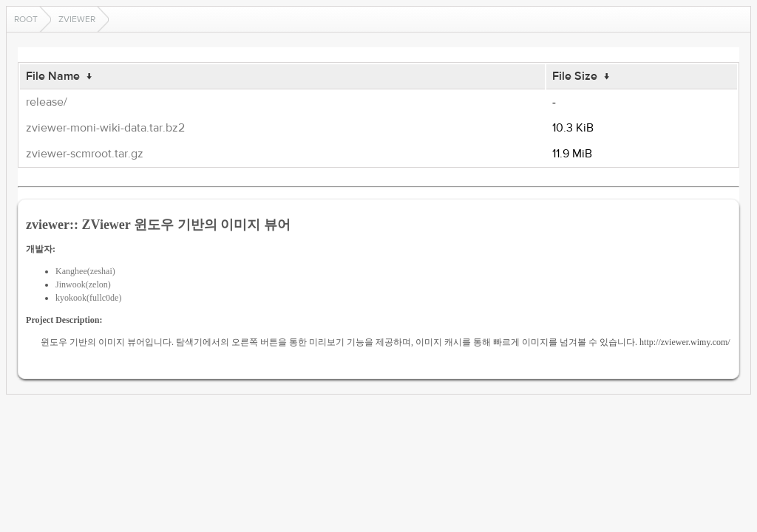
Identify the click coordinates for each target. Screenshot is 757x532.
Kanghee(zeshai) (85, 271)
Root (26, 19)
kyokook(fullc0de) (88, 298)
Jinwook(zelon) (83, 284)
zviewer (77, 19)
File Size (575, 76)
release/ (47, 102)
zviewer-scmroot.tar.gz (85, 154)
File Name (53, 76)
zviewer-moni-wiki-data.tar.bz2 (105, 128)
